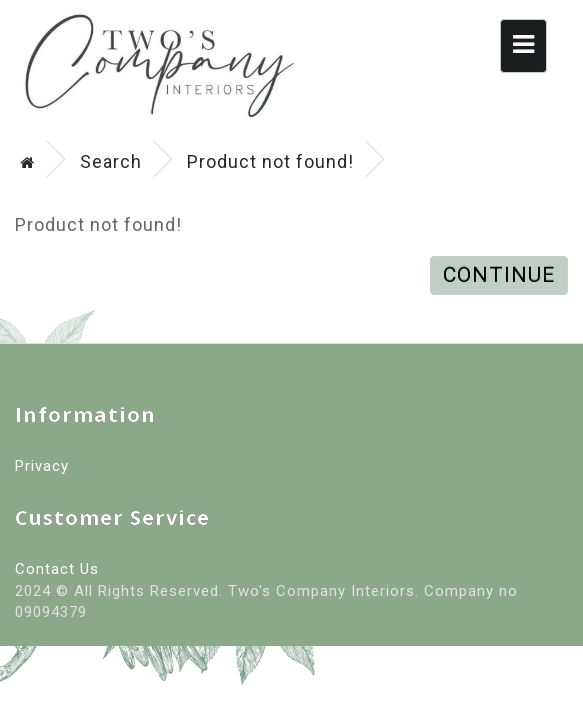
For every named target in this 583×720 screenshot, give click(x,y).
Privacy (42, 466)
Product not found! (270, 161)
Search (111, 161)
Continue (499, 275)
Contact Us (57, 569)
